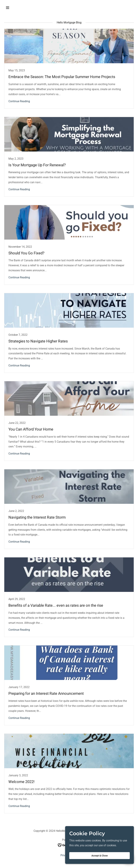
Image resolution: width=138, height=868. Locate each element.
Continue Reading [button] (19, 101)
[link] (69, 69)
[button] (14, 8)
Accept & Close (100, 856)
